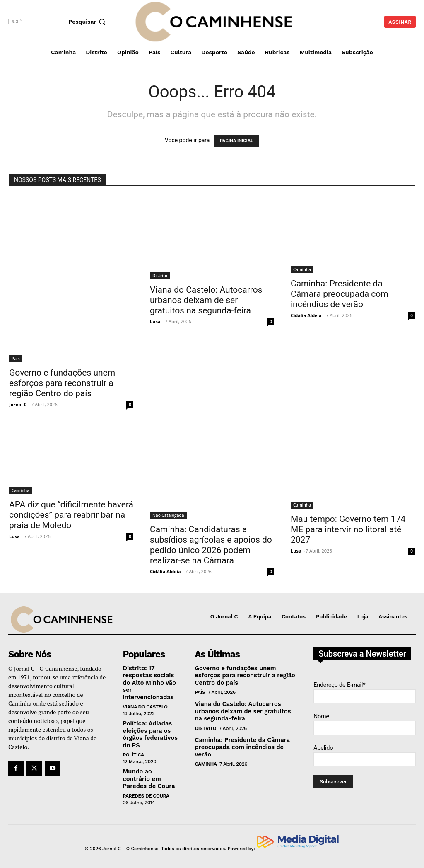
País (16, 359)
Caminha (302, 269)
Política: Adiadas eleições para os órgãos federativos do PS (149, 732)
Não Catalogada (168, 515)
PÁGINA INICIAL (236, 141)
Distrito (160, 276)
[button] (88, 22)
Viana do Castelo (145, 706)
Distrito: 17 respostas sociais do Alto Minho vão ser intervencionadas (148, 682)
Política (133, 752)
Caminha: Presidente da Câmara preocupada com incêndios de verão (340, 294)
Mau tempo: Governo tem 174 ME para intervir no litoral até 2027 (348, 529)
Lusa (155, 321)
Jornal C (18, 404)
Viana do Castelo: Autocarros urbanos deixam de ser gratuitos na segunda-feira (206, 300)
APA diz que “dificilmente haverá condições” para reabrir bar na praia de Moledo (71, 515)
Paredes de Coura (146, 792)
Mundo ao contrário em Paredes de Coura (148, 776)
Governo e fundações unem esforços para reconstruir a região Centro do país (62, 383)
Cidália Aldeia (306, 315)
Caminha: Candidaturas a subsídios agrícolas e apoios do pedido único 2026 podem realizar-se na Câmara (211, 545)
